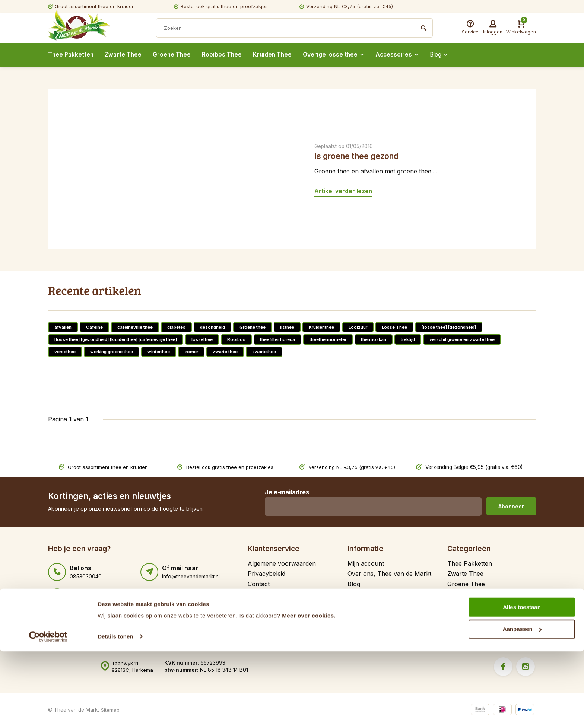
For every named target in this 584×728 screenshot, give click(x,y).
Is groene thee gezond (360, 156)
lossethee (212, 339)
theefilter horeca (289, 339)
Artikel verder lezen (343, 191)
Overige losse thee (339, 55)
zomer (199, 352)
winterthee (165, 352)
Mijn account (366, 563)
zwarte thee (234, 352)
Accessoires (403, 55)
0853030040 (86, 577)
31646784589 (86, 602)
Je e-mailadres (286, 492)
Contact (259, 584)
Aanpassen (522, 706)
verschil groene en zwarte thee (482, 339)
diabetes (179, 327)
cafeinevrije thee (136, 327)
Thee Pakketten (71, 55)
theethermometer (342, 339)
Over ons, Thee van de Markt (389, 574)
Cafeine (95, 327)
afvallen (63, 327)
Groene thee (259, 327)
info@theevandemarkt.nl (191, 577)
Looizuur (369, 327)
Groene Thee (174, 55)
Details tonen (115, 713)
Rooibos (247, 339)
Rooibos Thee (225, 55)
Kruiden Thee (276, 55)
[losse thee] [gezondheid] (463, 327)
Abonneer (511, 506)
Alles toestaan (522, 684)
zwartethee (274, 352)
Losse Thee (406, 327)
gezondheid (217, 327)
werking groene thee (115, 352)
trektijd (425, 339)
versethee (66, 352)
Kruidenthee (331, 327)
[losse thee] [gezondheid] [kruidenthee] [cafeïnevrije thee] (120, 339)
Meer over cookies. (309, 693)
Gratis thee (263, 594)
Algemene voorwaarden (282, 563)
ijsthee (295, 327)
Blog (446, 55)
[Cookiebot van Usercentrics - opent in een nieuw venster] (48, 713)
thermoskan (389, 339)
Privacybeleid (266, 574)
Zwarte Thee (125, 55)
